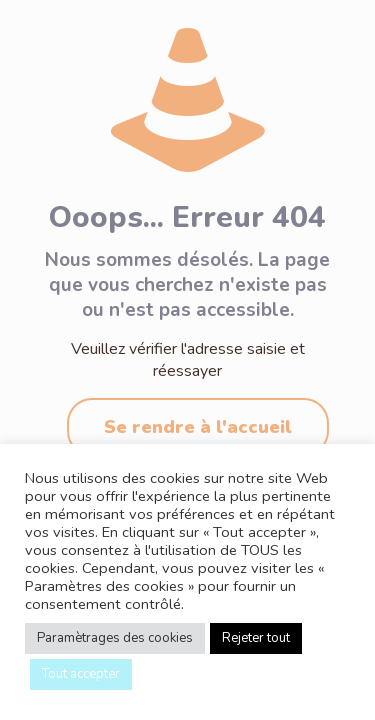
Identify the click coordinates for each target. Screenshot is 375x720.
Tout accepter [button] (81, 674)
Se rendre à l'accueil (198, 427)
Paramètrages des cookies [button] (115, 638)
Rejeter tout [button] (256, 638)
